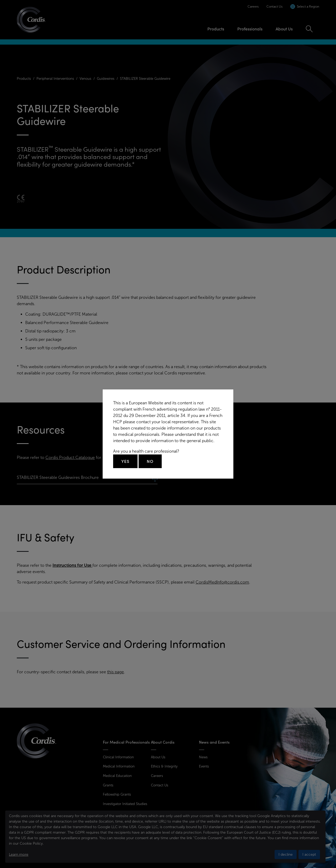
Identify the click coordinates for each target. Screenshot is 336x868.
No (150, 461)
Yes (125, 461)
